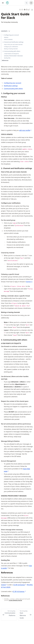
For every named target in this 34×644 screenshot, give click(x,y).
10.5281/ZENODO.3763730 (15, 600)
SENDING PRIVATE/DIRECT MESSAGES (13, 56)
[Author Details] (9, 22)
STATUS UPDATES (8, 40)
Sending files (7, 58)
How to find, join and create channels (13, 45)
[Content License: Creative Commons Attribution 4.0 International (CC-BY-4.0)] (21, 9)
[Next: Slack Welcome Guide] (26, 615)
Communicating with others (13, 89)
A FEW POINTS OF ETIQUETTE (11, 54)
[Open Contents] (9, 31)
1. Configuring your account (11, 35)
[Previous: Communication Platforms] (9, 615)
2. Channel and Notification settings (13, 42)
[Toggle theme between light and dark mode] (31, 3)
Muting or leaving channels (11, 49)
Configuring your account (13, 83)
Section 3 (29, 282)
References (5, 60)
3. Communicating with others (11, 51)
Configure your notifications (11, 47)
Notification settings (11, 86)
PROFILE (6, 37)
